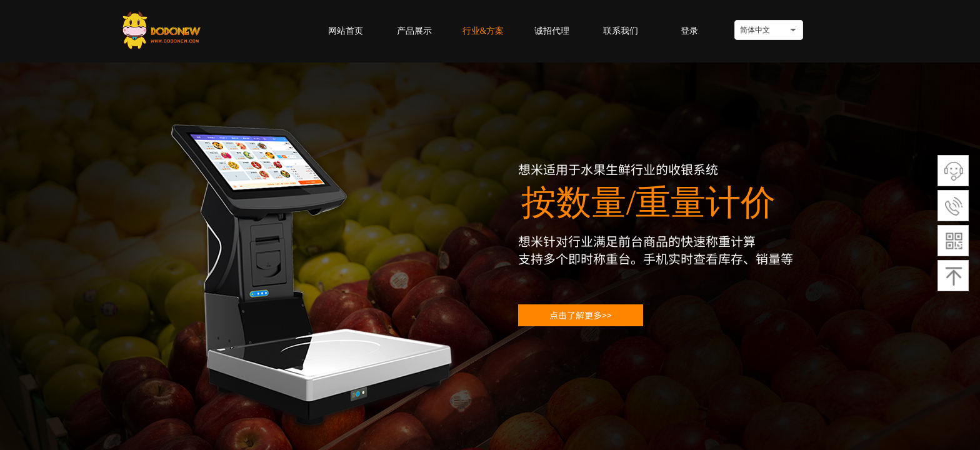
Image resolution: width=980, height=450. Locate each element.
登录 (689, 31)
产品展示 (414, 31)
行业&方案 (483, 31)
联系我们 (621, 31)
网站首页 (346, 31)
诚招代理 (552, 31)
